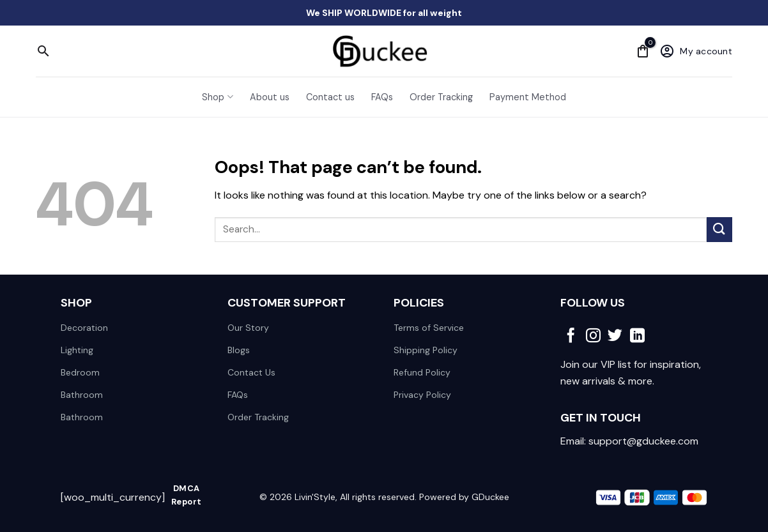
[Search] (43, 51)
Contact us (330, 97)
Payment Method (528, 97)
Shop (217, 97)
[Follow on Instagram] (593, 337)
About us (270, 97)
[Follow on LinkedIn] (637, 337)
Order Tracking (441, 97)
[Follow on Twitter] (615, 337)
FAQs (382, 97)
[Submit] (719, 230)
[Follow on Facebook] (571, 337)
